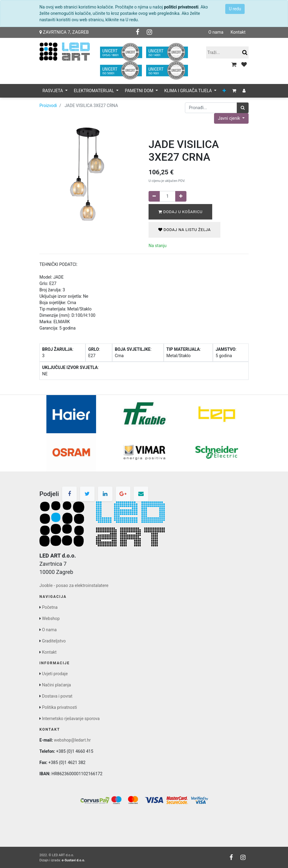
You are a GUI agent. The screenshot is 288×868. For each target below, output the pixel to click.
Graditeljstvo (54, 641)
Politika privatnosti (59, 707)
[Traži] (243, 108)
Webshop (51, 618)
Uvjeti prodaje (55, 674)
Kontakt (238, 32)
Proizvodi (48, 106)
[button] (224, 91)
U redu (235, 9)
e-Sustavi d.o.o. (73, 860)
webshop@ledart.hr (72, 740)
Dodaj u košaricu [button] (180, 212)
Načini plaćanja (56, 685)
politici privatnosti (181, 7)
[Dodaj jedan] (181, 196)
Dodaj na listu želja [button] (184, 230)
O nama (216, 32)
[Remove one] (154, 196)
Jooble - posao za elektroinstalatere (74, 586)
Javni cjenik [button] (229, 118)
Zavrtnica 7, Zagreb (64, 32)
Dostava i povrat (57, 696)
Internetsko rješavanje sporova (71, 719)
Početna (50, 607)
